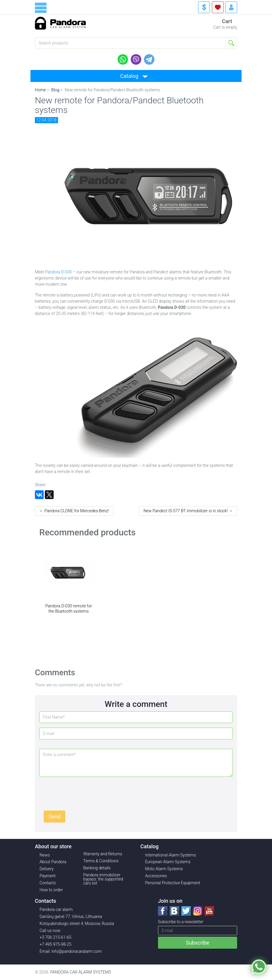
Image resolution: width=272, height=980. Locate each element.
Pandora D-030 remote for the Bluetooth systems (68, 609)
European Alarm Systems (168, 862)
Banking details (97, 868)
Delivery (47, 869)
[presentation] (88, 793)
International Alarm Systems (171, 855)
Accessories (156, 876)
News (45, 855)
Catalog (129, 76)
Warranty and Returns (103, 854)
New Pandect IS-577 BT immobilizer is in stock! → (188, 511)
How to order (51, 890)
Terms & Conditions (101, 861)
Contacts (48, 883)
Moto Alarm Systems (164, 869)
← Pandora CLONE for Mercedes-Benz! (74, 511)
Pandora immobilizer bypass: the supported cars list (103, 879)
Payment (47, 876)
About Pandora (53, 862)
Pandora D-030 (58, 272)
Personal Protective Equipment (173, 883)
